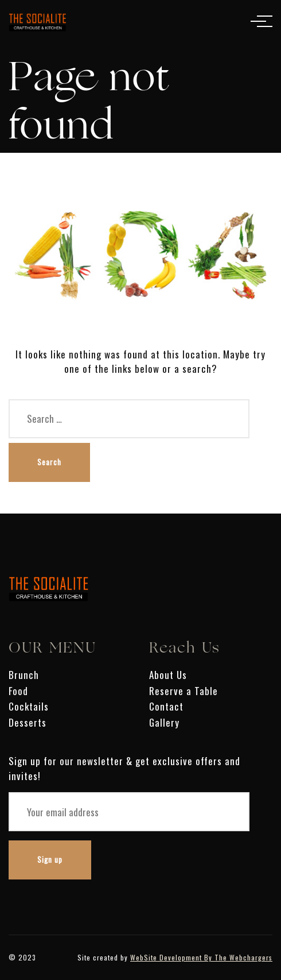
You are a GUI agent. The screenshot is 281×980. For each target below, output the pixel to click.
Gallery (164, 722)
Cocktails (29, 706)
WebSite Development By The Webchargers (201, 957)
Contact (166, 706)
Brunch (24, 675)
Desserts (28, 722)
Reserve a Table (184, 691)
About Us (168, 675)
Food (18, 691)
